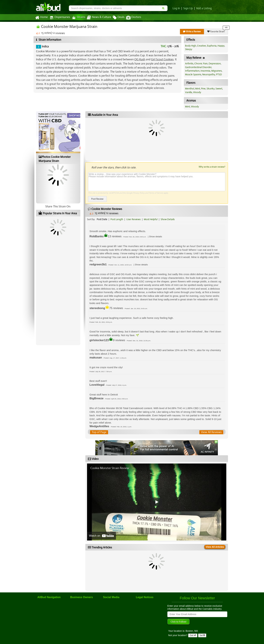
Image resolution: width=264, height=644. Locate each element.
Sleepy (189, 49)
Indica (45, 46)
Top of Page (99, 432)
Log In (176, 8)
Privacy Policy (139, 193)
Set (202, 635)
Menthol (190, 89)
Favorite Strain (216, 32)
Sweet (219, 89)
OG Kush (140, 59)
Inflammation (192, 71)
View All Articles (215, 547)
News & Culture (99, 18)
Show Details (168, 219)
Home (42, 18)
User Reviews (133, 219)
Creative (201, 46)
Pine (203, 89)
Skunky (211, 89)
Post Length (117, 219)
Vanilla (189, 92)
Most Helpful (151, 219)
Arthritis (189, 64)
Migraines (217, 71)
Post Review (97, 199)
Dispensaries (60, 18)
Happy (221, 46)
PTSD (219, 74)
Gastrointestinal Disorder (198, 67)
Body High (191, 46)
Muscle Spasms (193, 74)
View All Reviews (211, 432)
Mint (198, 89)
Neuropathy (209, 74)
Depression (215, 64)
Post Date (102, 219)
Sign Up (188, 8)
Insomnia (205, 71)
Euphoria (212, 46)
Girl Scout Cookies (162, 59)
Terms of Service (156, 193)
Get (193, 635)
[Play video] (157, 502)
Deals (119, 18)
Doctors (134, 18)
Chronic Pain (201, 64)
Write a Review (192, 32)
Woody (197, 92)
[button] (155, 237)
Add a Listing (204, 8)
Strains (78, 18)
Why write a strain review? (212, 167)
